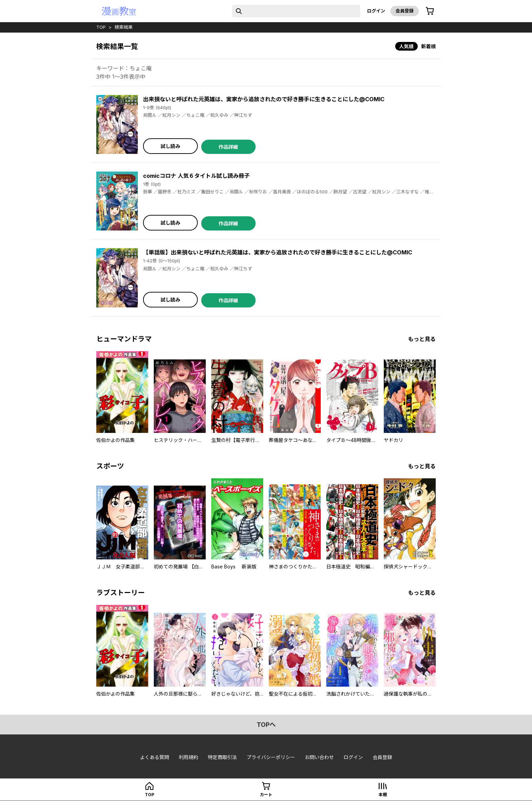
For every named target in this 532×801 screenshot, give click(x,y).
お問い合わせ (319, 757)
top (101, 27)
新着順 (428, 46)
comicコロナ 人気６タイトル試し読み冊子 (196, 176)
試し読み (170, 146)
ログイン (376, 11)
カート (266, 795)
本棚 (383, 795)
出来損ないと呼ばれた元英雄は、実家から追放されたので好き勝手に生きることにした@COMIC (264, 99)
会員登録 (405, 11)
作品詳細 (228, 147)
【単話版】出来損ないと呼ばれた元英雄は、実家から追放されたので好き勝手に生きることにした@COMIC (278, 252)
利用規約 (188, 757)
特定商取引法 (222, 757)
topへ (266, 725)
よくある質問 (154, 757)
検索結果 (124, 27)
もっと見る (422, 339)
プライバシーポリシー (271, 757)
